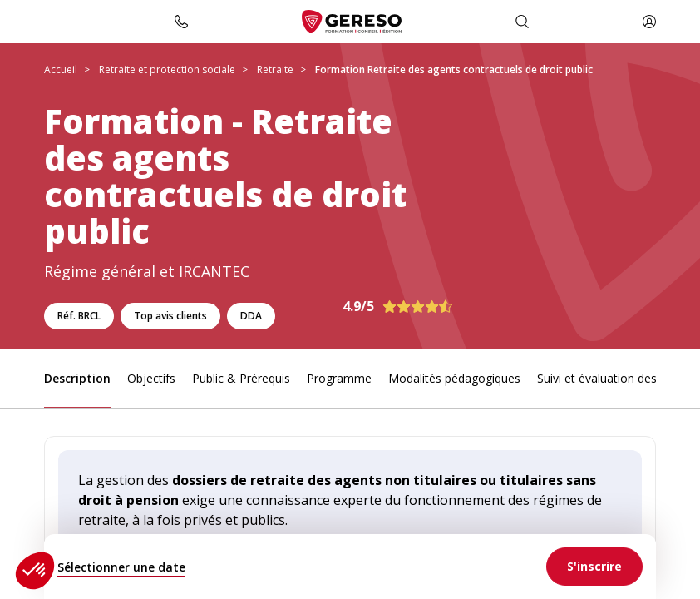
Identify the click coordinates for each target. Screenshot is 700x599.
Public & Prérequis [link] (241, 378)
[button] (35, 571)
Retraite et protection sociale (167, 69)
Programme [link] (339, 378)
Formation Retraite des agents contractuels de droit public (454, 69)
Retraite (275, 69)
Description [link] (77, 378)
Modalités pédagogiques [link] (454, 378)
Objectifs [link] (151, 378)
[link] (594, 567)
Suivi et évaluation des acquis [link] (616, 378)
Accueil (61, 69)
